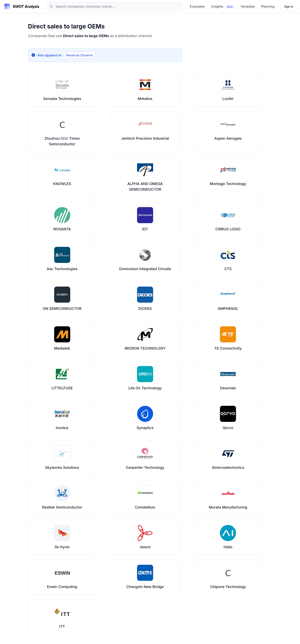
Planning (268, 6)
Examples (197, 6)
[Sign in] (289, 7)
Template (248, 6)
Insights (223, 7)
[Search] (115, 6)
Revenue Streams (80, 55)
